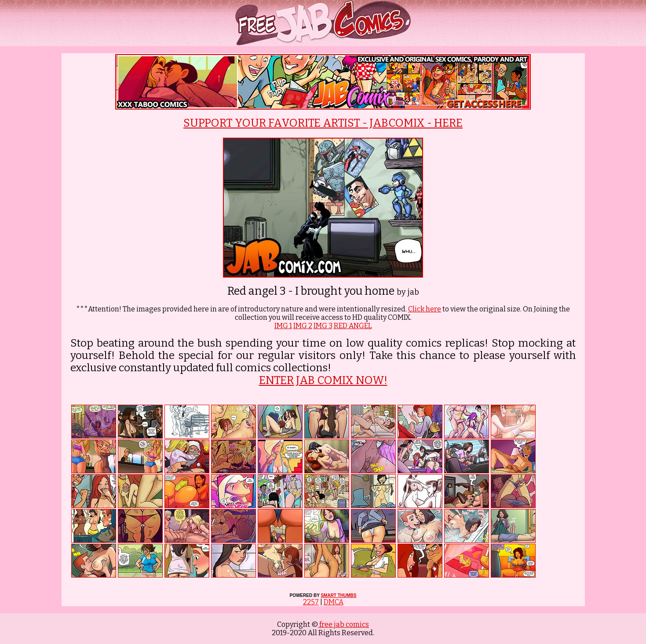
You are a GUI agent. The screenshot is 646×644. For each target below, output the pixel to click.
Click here (425, 309)
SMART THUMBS (338, 595)
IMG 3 (323, 326)
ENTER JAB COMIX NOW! (323, 381)
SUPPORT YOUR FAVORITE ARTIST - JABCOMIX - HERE (323, 123)
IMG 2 (303, 326)
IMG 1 (283, 326)
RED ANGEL (353, 326)
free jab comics (343, 624)
